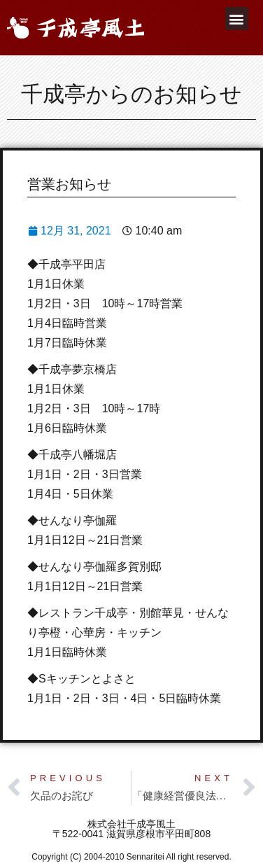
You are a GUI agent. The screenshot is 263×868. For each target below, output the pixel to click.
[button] (237, 19)
